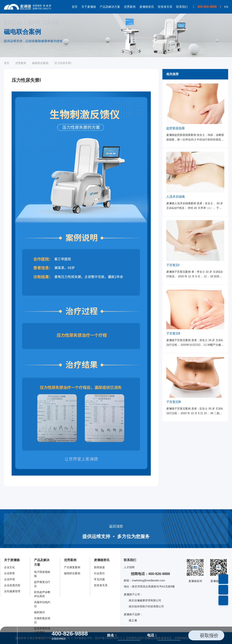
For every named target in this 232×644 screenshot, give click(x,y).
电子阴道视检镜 (42, 574)
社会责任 (99, 573)
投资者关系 (165, 7)
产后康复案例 (72, 567)
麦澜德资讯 (147, 7)
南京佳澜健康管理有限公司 (142, 600)
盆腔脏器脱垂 (176, 128)
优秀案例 (130, 7)
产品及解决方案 (110, 7)
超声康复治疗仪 (42, 584)
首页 (75, 7)
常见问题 (99, 579)
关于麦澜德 (89, 7)
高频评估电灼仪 (42, 604)
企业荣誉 (9, 573)
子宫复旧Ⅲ (174, 402)
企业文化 (9, 567)
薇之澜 (130, 620)
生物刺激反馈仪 (42, 620)
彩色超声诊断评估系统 (42, 594)
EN (226, 7)
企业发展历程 (12, 585)
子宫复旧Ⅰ (173, 265)
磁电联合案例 (40, 63)
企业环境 (9, 579)
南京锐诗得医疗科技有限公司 (144, 606)
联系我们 (182, 7)
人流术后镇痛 (176, 197)
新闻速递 (99, 567)
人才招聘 (129, 567)
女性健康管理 (12, 591)
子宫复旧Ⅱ (173, 333)
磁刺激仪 (39, 612)
